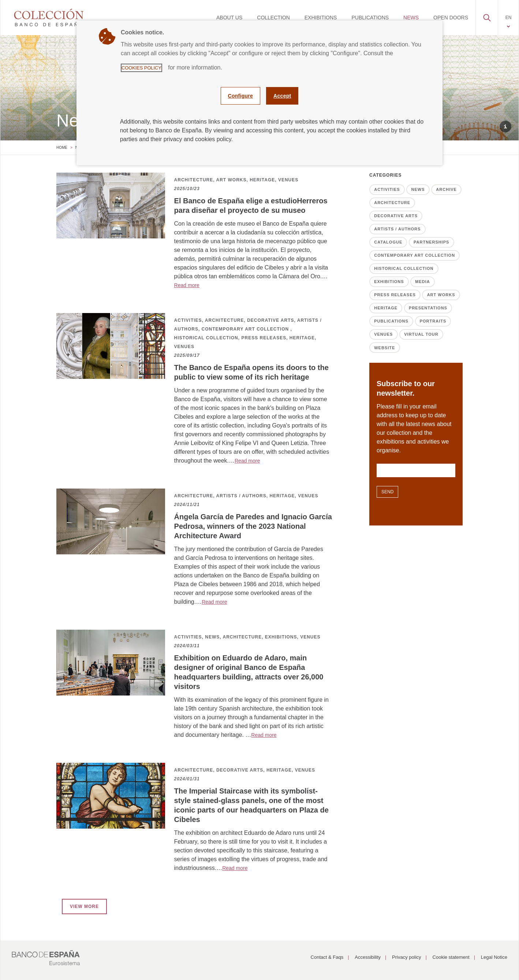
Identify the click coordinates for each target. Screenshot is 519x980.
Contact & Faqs (327, 957)
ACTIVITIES (188, 320)
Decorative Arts (396, 216)
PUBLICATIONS (370, 18)
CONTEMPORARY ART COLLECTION (246, 329)
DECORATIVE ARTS (270, 320)
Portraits (433, 321)
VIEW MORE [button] (84, 906)
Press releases (395, 295)
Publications (391, 321)
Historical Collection (404, 268)
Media (422, 282)
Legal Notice (494, 957)
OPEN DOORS (451, 18)
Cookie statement (451, 957)
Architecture (392, 203)
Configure (241, 96)
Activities (387, 189)
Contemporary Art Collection (415, 255)
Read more (187, 285)
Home (62, 148)
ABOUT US (229, 18)
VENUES (288, 180)
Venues (383, 334)
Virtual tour (421, 334)
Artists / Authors (397, 229)
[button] (487, 16)
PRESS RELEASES (264, 338)
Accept (282, 96)
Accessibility (368, 957)
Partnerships (431, 242)
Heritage (386, 308)
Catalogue (388, 242)
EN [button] (509, 18)
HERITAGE (262, 180)
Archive (446, 189)
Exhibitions (389, 282)
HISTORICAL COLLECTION (206, 338)
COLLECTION (273, 18)
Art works (441, 295)
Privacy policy (406, 957)
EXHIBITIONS (321, 18)
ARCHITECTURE (194, 180)
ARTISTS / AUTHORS (241, 496)
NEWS (411, 18)
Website (384, 348)
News (418, 189)
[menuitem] (229, 18)
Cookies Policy (141, 68)
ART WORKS (231, 180)
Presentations (428, 308)
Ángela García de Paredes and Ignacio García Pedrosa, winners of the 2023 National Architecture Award (253, 526)
